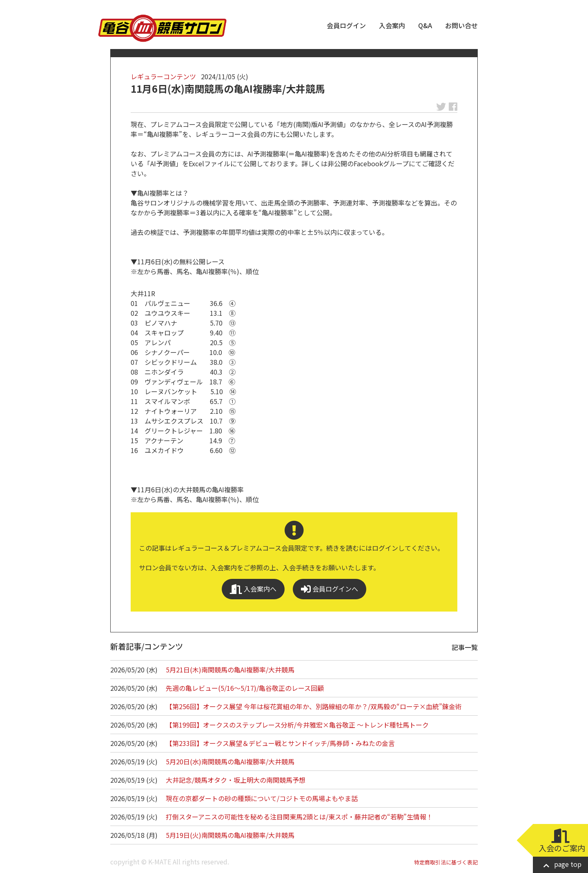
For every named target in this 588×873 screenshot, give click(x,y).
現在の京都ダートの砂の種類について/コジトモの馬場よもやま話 (262, 798)
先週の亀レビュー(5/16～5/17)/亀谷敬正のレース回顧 (245, 688)
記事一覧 (465, 647)
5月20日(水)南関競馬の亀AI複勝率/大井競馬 (230, 761)
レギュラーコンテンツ (163, 76)
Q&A (425, 25)
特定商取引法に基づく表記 (446, 862)
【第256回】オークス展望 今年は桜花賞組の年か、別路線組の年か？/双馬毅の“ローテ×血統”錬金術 (314, 706)
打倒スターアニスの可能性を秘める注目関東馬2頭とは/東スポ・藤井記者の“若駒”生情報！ (299, 817)
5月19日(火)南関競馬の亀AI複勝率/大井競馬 (230, 835)
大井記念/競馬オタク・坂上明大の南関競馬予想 (236, 780)
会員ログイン (346, 25)
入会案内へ (253, 589)
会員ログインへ (330, 589)
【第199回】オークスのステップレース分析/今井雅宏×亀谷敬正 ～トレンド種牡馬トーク (297, 725)
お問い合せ (461, 25)
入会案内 (392, 25)
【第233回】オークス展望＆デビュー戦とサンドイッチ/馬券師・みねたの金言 (280, 743)
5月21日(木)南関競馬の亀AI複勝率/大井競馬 (230, 670)
